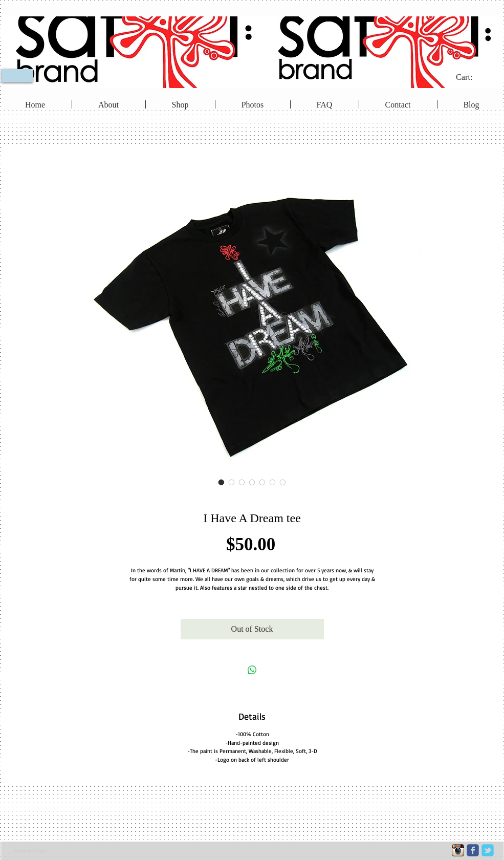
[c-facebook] (473, 850)
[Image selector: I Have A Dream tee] (222, 482)
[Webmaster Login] (30, 851)
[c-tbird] (488, 850)
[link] (471, 77)
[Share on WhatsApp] (252, 670)
